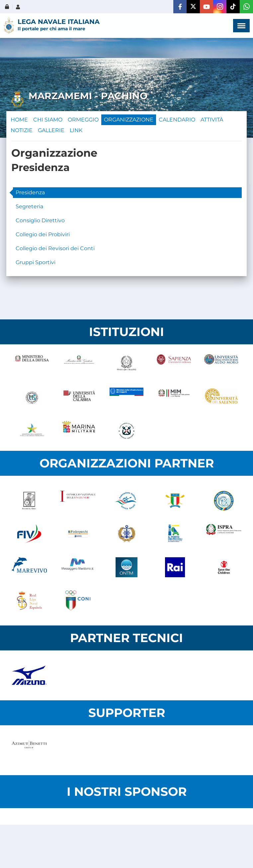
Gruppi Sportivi (36, 262)
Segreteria (29, 206)
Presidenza (30, 192)
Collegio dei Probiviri (43, 234)
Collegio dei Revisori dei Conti (55, 248)
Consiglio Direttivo (40, 220)
